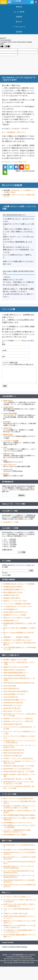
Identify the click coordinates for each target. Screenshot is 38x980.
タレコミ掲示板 (19, 12)
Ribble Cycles (8, 435)
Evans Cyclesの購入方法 (11, 689)
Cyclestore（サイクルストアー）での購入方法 (18, 721)
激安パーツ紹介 (7, 841)
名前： (4, 344)
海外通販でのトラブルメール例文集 (15, 615)
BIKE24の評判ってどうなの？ (13, 705)
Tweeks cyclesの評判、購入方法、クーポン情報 (19, 772)
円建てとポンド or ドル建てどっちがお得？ (17, 618)
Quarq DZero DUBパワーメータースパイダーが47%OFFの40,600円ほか (18, 867)
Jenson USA (7, 428)
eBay (5, 460)
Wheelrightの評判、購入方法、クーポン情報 (17, 779)
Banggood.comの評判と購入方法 (14, 750)
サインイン (18, 341)
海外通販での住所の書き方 (12, 598)
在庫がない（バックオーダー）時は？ (15, 601)
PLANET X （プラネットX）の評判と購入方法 (18, 758)
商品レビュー (6, 892)
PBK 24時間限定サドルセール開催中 (15, 835)
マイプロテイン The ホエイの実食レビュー (17, 897)
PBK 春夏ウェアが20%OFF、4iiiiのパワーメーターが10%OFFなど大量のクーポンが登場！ (19, 807)
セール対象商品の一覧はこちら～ (15, 132)
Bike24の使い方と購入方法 (12, 708)
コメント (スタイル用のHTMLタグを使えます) (18, 364)
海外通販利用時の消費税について (14, 590)
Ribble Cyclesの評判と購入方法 (13, 753)
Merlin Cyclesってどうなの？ (13, 711)
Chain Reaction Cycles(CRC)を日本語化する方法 (19, 683)
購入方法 (19, 22)
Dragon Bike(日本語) (10, 414)
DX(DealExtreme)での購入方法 (13, 703)
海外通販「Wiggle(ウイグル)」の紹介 (15, 660)
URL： (4, 356)
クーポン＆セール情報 (9, 794)
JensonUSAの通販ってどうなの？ (14, 694)
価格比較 (19, 7)
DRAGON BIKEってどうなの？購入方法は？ (17, 769)
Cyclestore (7, 422)
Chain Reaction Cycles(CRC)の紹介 (15, 675)
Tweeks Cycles (8, 407)
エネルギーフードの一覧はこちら (15, 162)
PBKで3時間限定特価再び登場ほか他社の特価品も (19, 815)
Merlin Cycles (8, 401)
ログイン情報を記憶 (11, 363)
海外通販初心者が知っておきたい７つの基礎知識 (19, 584)
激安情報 (19, 32)
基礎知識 (19, 17)
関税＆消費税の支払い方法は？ (13, 592)
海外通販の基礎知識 (8, 579)
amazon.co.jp (8, 469)
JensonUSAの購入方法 (11, 697)
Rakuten (6, 474)
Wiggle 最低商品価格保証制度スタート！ (16, 673)
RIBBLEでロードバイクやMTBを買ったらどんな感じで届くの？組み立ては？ (19, 926)
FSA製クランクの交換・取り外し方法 (15, 914)
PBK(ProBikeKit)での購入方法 (13, 724)
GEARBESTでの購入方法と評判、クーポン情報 (19, 766)
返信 (24, 215)
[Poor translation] (7, 47)
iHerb (5, 447)
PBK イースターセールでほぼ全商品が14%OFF (18, 799)
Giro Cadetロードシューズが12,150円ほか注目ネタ (20, 850)
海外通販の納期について (11, 621)
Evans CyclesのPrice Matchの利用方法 (16, 691)
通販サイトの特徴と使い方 (11, 655)
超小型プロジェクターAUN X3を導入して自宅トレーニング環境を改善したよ (19, 905)
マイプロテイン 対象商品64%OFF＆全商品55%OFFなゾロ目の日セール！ (17, 831)
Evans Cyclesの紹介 (10, 686)
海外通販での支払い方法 (11, 595)
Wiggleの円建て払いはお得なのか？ (15, 670)
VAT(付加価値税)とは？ (11, 609)
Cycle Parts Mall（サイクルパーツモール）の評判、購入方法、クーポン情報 (18, 783)
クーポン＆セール (19, 27)
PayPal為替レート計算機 (10, 528)
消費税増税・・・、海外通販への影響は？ (17, 637)
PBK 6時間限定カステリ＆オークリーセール (17, 823)
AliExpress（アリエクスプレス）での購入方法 (18, 719)
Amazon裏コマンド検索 (10, 511)
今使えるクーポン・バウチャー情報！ (14, 504)
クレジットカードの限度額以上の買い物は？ (18, 604)
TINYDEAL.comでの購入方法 (13, 756)
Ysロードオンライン (10, 465)
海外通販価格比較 (8, 482)
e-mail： (5, 350)
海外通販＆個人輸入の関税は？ (13, 587)
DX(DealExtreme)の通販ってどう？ (15, 700)
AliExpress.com (9, 454)
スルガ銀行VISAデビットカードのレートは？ (18, 606)
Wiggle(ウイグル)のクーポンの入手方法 (16, 667)
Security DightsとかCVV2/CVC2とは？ (16, 612)
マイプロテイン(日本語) (11, 441)
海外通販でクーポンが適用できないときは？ (18, 640)
